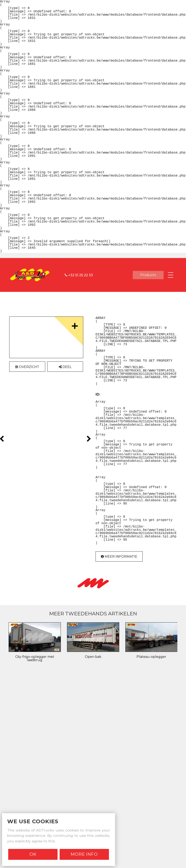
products (148, 275)
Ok (33, 854)
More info (84, 854)
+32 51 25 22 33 (79, 275)
